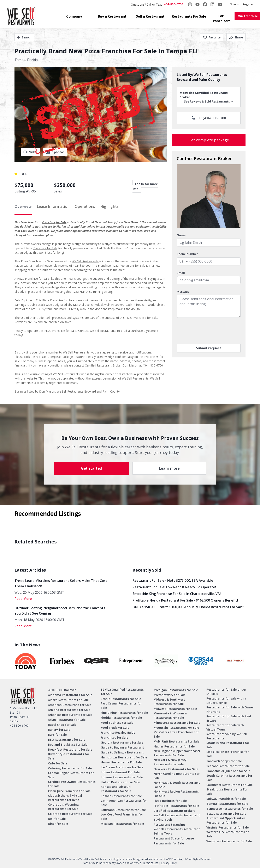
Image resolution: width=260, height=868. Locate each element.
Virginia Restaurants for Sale (227, 827)
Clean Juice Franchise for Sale (69, 791)
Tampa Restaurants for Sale (227, 804)
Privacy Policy (169, 863)
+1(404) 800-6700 (209, 118)
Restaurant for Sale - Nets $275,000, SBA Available (173, 580)
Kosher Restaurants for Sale (121, 796)
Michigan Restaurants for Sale (176, 690)
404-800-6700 (173, 4)
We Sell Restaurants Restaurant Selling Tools (177, 831)
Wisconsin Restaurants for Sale (229, 841)
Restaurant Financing (169, 824)
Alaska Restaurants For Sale (68, 700)
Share (236, 37)
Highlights (109, 206)
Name (181, 235)
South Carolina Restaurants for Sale (229, 778)
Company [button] (74, 16)
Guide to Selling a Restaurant (122, 752)
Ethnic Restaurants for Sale (121, 699)
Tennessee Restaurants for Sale (230, 809)
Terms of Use (150, 863)
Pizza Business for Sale (170, 801)
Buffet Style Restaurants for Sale (69, 756)
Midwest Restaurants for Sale (175, 709)
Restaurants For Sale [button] (189, 16)
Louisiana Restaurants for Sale (123, 810)
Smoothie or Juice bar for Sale (228, 771)
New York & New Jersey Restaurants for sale (170, 762)
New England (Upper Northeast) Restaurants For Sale (177, 753)
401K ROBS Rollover (62, 690)
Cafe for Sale (58, 763)
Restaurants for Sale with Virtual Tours (225, 727)
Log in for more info (145, 186)
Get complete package (209, 140)
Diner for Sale (58, 824)
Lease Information (53, 206)
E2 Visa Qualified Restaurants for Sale (122, 692)
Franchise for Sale (54, 222)
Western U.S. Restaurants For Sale (228, 834)
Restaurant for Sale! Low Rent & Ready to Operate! (174, 587)
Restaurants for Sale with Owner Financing (230, 709)
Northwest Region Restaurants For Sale (176, 794)
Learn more (169, 468)
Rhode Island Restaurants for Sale (228, 745)
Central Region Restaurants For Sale (71, 775)
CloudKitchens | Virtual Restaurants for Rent (65, 798)
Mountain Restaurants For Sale (176, 728)
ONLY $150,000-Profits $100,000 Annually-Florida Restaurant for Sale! (188, 607)
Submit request (209, 348)
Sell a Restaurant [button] (150, 16)
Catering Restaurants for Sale (70, 768)
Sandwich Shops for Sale (224, 761)
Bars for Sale (57, 735)
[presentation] (208, 331)
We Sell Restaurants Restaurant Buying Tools (177, 817)
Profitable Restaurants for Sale (176, 806)
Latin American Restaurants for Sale (124, 803)
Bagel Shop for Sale (62, 725)
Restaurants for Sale (169, 843)
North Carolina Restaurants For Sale (177, 776)
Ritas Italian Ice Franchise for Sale (228, 754)
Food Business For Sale (117, 723)
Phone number (187, 254)
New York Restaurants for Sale (176, 769)
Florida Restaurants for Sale (121, 718)
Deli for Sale (57, 819)
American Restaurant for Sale (70, 705)
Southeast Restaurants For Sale (229, 785)
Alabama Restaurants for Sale (70, 695)
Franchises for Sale (114, 737)
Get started (91, 468)
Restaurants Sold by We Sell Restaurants (227, 736)
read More (23, 599)
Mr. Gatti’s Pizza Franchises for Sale (176, 734)
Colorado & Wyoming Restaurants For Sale (63, 807)
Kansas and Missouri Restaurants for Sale (116, 789)
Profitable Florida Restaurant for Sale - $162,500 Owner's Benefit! (185, 600)
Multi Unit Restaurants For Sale (176, 741)
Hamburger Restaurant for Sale (124, 757)
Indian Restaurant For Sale (120, 772)
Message (183, 292)
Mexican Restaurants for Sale (122, 824)
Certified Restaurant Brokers (174, 811)
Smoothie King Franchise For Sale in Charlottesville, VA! (177, 594)
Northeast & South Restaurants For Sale (177, 785)
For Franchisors (221, 18)
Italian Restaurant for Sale (120, 782)
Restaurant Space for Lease (174, 838)
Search (24, 37)
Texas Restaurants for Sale (226, 814)
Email (181, 273)
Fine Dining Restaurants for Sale (124, 713)
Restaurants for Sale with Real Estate (229, 718)
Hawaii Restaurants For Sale (121, 762)
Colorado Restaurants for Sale (70, 814)
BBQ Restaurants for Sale (67, 740)
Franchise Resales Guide (118, 732)
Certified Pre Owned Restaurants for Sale (72, 784)
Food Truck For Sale (115, 728)
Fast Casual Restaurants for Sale (121, 706)
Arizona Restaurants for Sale (69, 710)
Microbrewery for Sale (170, 695)
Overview (23, 206)
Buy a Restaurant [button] (112, 16)
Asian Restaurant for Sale (67, 720)
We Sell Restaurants (85, 261)
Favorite (212, 37)
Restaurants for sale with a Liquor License (226, 701)
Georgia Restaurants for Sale (122, 742)
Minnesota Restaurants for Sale (177, 723)
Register (248, 4)
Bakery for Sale (59, 730)
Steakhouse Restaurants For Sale (227, 792)
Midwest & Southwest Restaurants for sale (169, 702)
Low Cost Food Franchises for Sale (122, 817)
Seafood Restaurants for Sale (228, 766)
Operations (85, 206)
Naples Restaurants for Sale (174, 746)
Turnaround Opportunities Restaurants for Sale (226, 820)
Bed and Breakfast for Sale (68, 744)
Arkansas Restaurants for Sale (70, 715)
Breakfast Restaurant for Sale (70, 749)
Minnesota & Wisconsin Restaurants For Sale (170, 715)
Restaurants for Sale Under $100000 (226, 692)
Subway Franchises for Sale (226, 799)
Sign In (235, 4)
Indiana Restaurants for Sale (122, 777)
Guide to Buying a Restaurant (122, 747)
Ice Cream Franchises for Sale (122, 767)
